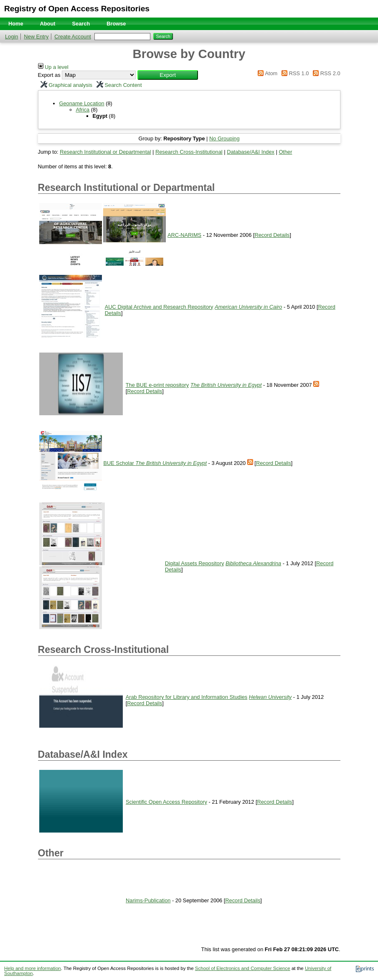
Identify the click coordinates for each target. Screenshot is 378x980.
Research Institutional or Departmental (105, 152)
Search (81, 24)
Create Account (73, 37)
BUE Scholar (120, 463)
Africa (83, 110)
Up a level (53, 67)
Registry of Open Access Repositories (77, 9)
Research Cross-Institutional (189, 152)
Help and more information (33, 968)
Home (16, 24)
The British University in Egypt (226, 385)
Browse (116, 24)
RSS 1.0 (294, 73)
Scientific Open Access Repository (166, 802)
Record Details (272, 235)
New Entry (36, 37)
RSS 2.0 (325, 73)
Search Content (118, 85)
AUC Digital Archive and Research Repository (159, 307)
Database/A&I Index (251, 152)
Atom (266, 73)
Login (11, 37)
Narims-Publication (148, 900)
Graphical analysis (65, 85)
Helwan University (270, 697)
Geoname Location (82, 103)
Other (285, 152)
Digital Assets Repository (195, 563)
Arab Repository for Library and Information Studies (187, 697)
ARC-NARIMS (184, 235)
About (48, 24)
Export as (49, 75)
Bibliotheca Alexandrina (253, 563)
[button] (168, 75)
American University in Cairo (248, 307)
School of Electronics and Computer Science (243, 968)
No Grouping (225, 138)
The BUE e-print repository (157, 385)
